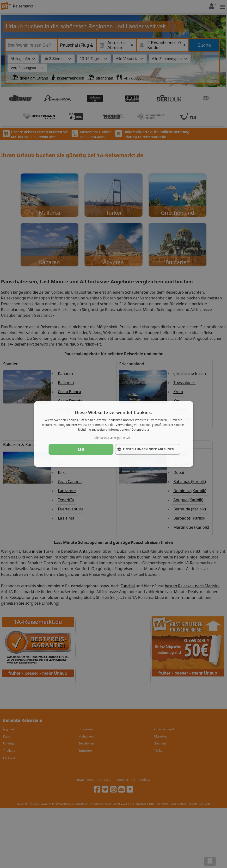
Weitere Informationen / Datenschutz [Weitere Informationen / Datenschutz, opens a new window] (123, 430)
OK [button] (81, 449)
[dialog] (114, 434)
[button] (114, 438)
